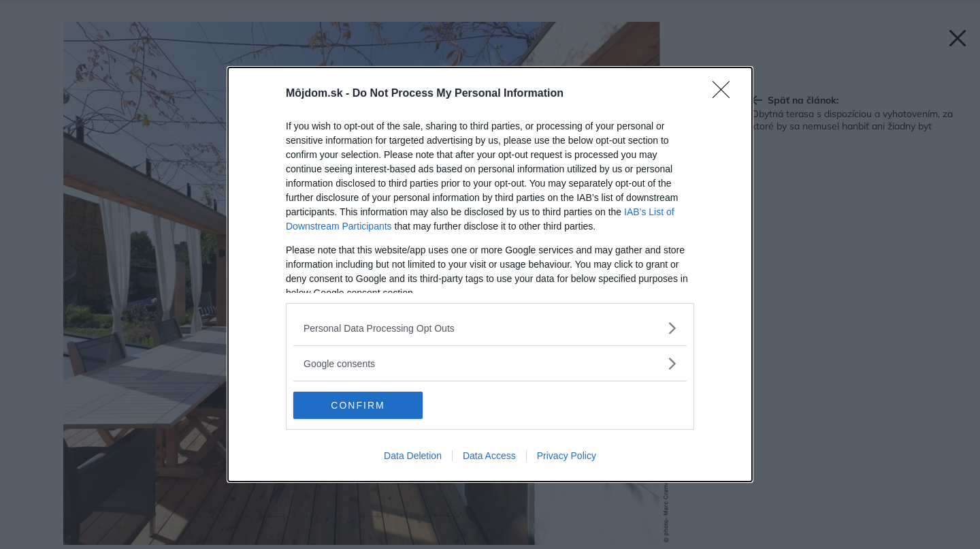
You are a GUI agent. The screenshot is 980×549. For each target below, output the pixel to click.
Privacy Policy (567, 456)
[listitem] (490, 328)
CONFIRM (358, 405)
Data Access (489, 456)
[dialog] (490, 274)
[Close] (725, 94)
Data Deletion (413, 456)
